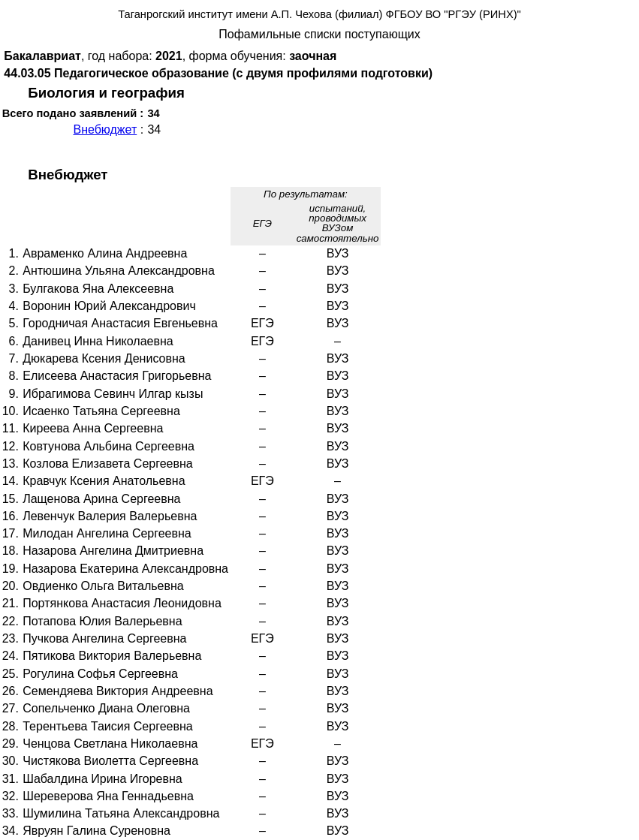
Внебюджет (105, 129)
